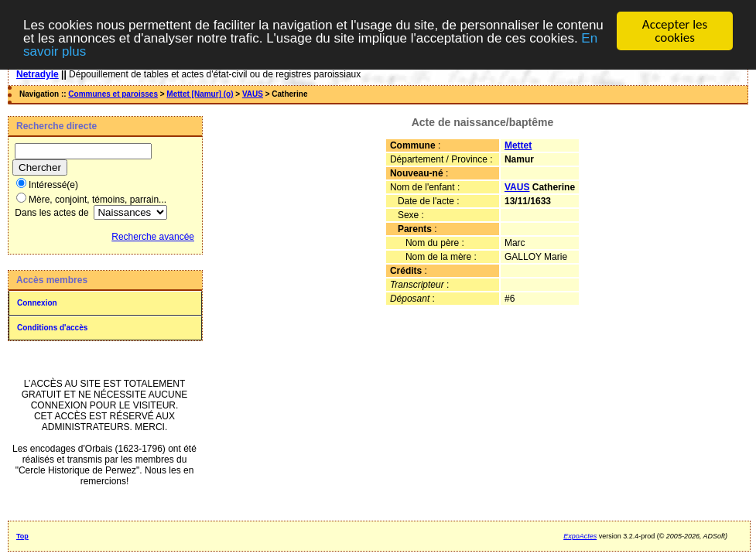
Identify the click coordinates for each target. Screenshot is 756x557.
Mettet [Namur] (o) (200, 94)
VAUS (253, 94)
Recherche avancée (153, 237)
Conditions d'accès (52, 328)
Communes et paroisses (113, 94)
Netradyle (38, 74)
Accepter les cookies (675, 31)
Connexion (37, 303)
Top (22, 536)
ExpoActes (580, 536)
